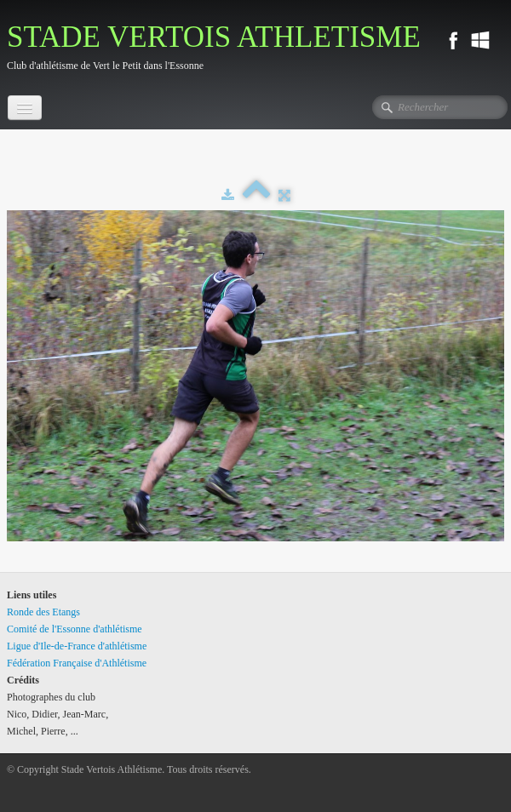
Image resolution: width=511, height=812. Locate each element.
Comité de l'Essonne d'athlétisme (75, 629)
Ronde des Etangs (43, 612)
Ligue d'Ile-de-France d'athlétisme (77, 646)
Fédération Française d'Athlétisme (77, 663)
